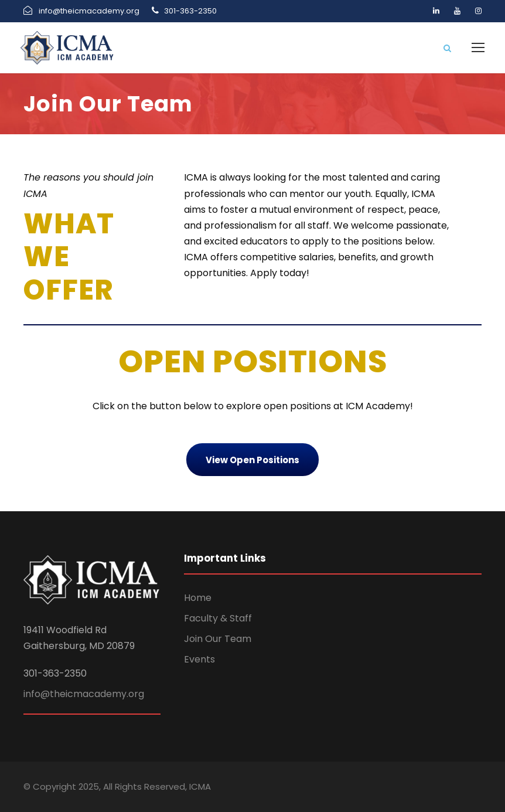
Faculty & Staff (218, 618)
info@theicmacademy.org (84, 694)
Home (198, 598)
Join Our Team (218, 639)
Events (199, 659)
